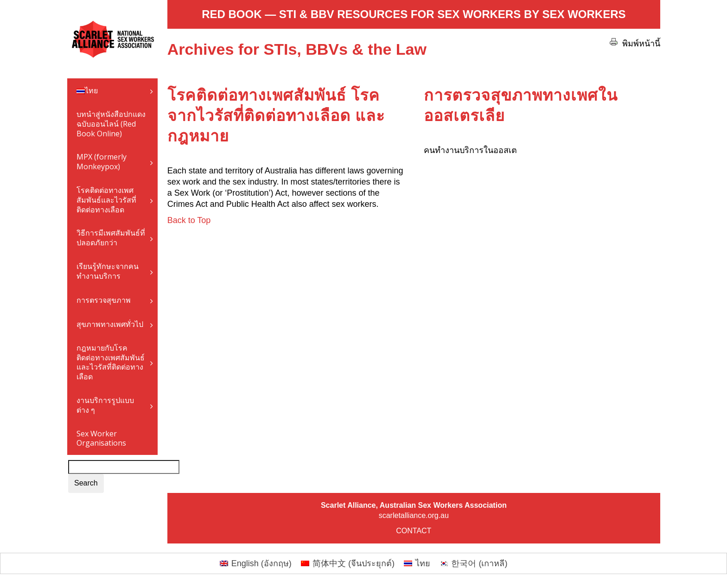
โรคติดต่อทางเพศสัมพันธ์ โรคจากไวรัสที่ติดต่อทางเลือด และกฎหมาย (276, 115)
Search (86, 483)
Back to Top (189, 220)
